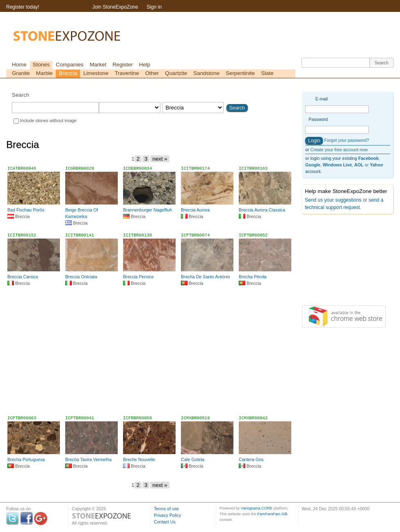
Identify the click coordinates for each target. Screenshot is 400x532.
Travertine (127, 73)
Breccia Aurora (195, 210)
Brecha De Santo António (206, 277)
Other (152, 73)
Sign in (154, 7)
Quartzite (176, 73)
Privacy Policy (167, 515)
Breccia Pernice (138, 277)
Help (145, 65)
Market (98, 65)
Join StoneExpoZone (115, 7)
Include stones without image (48, 120)
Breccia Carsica (23, 277)
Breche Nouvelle (139, 459)
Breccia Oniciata (81, 277)
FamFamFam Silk (272, 514)
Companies (70, 65)
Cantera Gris (251, 459)
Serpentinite (240, 73)
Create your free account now (339, 150)
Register (123, 65)
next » (160, 159)
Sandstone (206, 73)
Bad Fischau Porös (26, 210)
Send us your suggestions (333, 200)
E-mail (322, 99)
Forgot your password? (346, 140)
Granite (21, 73)
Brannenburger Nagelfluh (147, 210)
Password (318, 119)
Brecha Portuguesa (26, 459)
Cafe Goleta (193, 459)
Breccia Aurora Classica (262, 210)
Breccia (68, 73)
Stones (41, 65)
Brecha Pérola (253, 277)
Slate (267, 73)
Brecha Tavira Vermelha (88, 459)
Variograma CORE (257, 508)
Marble (45, 73)
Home (19, 65)
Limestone (96, 73)
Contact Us (165, 522)
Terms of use (166, 509)
